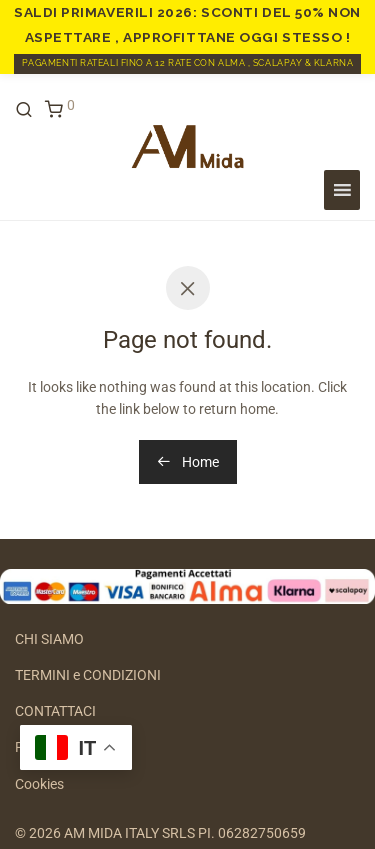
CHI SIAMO (49, 639)
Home (188, 462)
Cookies (39, 784)
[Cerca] (30, 110)
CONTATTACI (55, 711)
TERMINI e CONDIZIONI (88, 675)
